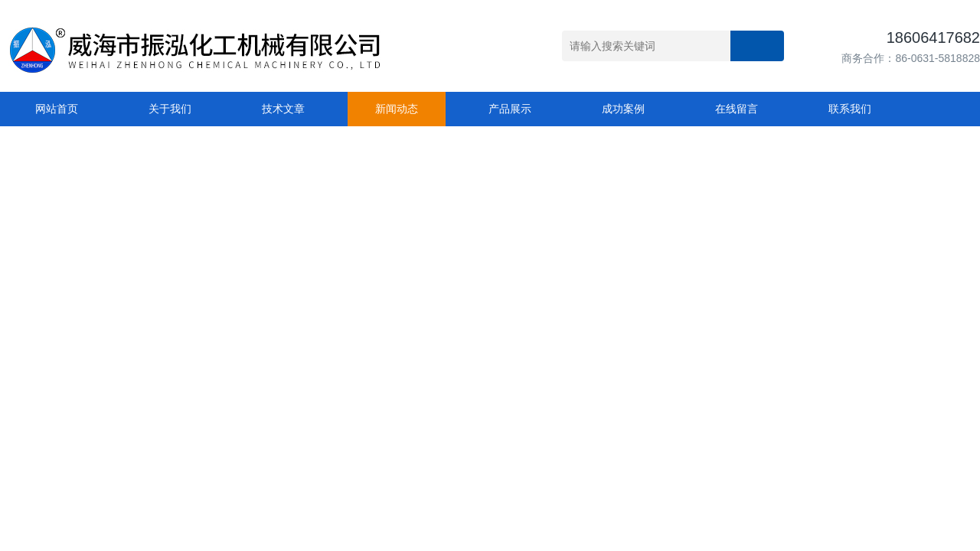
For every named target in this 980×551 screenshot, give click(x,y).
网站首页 (57, 109)
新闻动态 (397, 109)
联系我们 (850, 109)
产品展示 (510, 109)
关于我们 (170, 109)
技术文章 (283, 109)
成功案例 (623, 109)
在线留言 (737, 109)
